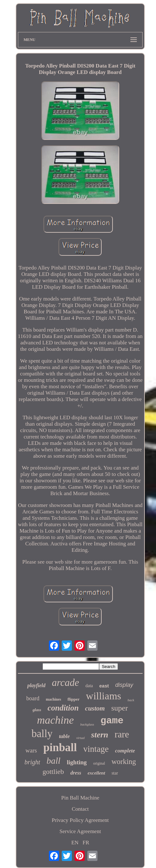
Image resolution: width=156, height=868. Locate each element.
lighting (77, 762)
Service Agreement (80, 831)
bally (42, 734)
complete (125, 751)
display (124, 685)
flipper (74, 699)
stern (100, 735)
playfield (36, 685)
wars (31, 750)
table (64, 736)
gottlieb (53, 772)
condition (63, 708)
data (89, 686)
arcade (65, 683)
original (99, 763)
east (104, 686)
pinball (60, 747)
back (131, 700)
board (33, 698)
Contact (80, 809)
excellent (96, 773)
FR (86, 843)
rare (122, 734)
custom (95, 708)
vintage (96, 749)
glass (37, 710)
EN (75, 843)
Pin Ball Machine (80, 798)
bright (32, 762)
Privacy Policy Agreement (80, 820)
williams (104, 696)
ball (54, 761)
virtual (80, 738)
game (112, 721)
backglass (87, 724)
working (124, 762)
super (120, 708)
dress (76, 773)
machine (55, 720)
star (115, 773)
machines (53, 699)
